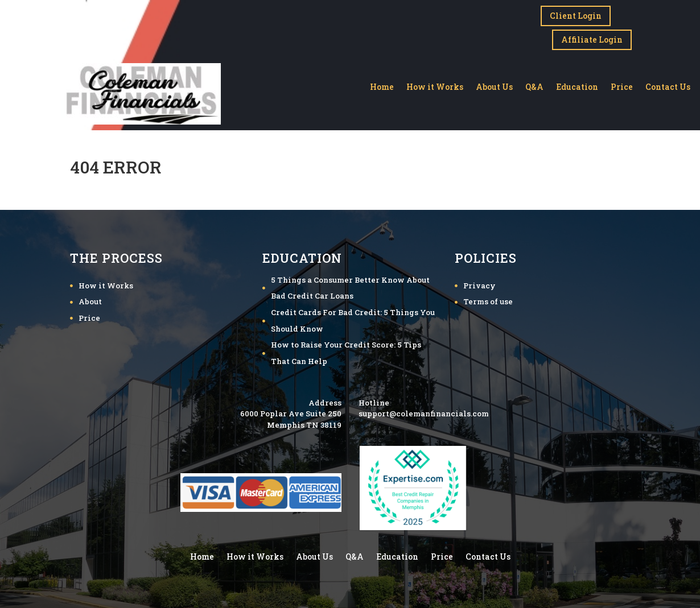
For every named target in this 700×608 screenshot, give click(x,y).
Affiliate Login (592, 36)
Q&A (534, 84)
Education (577, 84)
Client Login (576, 16)
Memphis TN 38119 (304, 421)
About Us (494, 84)
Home (382, 84)
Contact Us (668, 84)
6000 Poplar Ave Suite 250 (291, 410)
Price (622, 84)
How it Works (435, 84)
